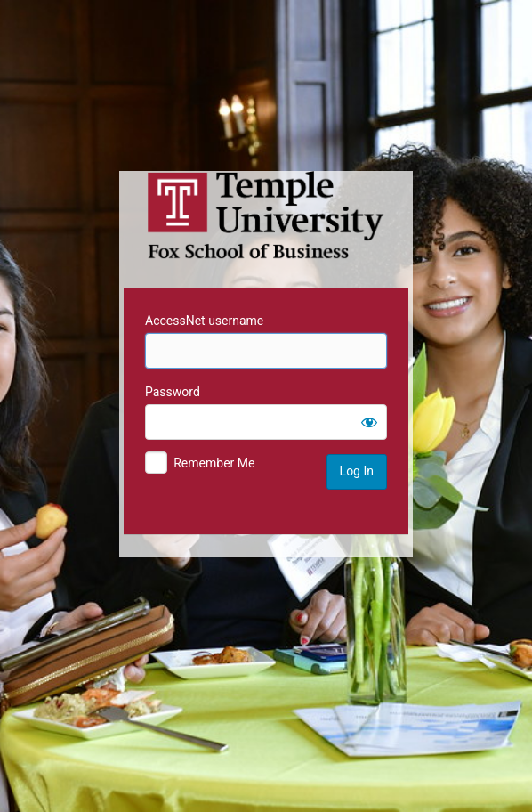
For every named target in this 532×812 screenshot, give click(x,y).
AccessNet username (204, 321)
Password (173, 392)
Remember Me (214, 463)
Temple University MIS (266, 215)
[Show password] (369, 422)
